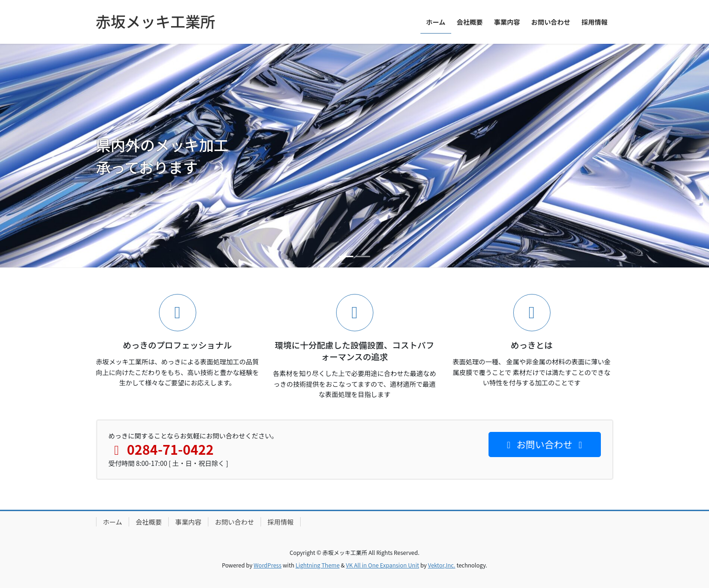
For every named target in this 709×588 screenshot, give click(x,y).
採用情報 (281, 522)
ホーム (113, 522)
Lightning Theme (318, 565)
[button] (53, 156)
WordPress (268, 565)
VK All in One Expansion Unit (382, 565)
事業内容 (188, 522)
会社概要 (149, 522)
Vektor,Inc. (442, 565)
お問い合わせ (234, 522)
